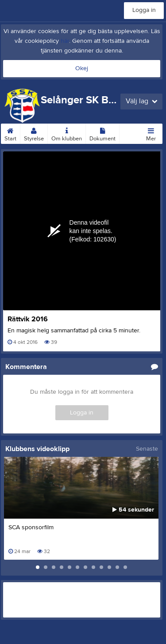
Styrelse (34, 133)
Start (10, 133)
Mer (151, 133)
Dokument (102, 133)
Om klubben (67, 133)
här (65, 41)
